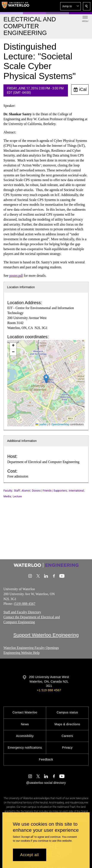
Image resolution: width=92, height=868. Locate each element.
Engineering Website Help (21, 653)
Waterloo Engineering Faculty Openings (31, 648)
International (76, 491)
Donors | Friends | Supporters (49, 491)
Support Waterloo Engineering (46, 635)
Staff (17, 491)
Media (7, 496)
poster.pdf (16, 276)
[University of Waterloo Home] (15, 6)
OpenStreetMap (60, 424)
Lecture (17, 496)
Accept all (30, 855)
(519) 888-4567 (25, 604)
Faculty (8, 491)
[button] (71, 6)
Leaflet (41, 424)
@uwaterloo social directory (46, 783)
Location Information (21, 287)
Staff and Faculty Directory (22, 612)
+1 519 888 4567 (49, 690)
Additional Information (22, 441)
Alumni (26, 491)
